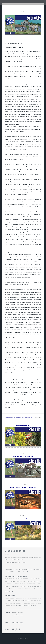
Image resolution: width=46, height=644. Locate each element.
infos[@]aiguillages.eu (17, 622)
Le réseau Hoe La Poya (23, 425)
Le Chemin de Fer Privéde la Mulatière (23, 488)
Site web (29, 572)
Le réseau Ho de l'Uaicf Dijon (23, 457)
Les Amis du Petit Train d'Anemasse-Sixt (23, 519)
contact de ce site (9, 591)
